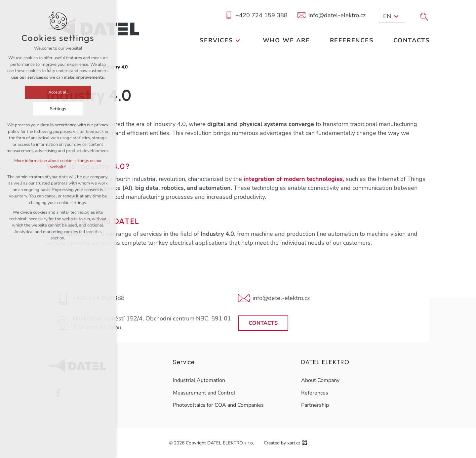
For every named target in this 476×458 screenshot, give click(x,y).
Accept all (58, 92)
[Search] (424, 16)
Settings (58, 109)
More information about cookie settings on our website (58, 164)
